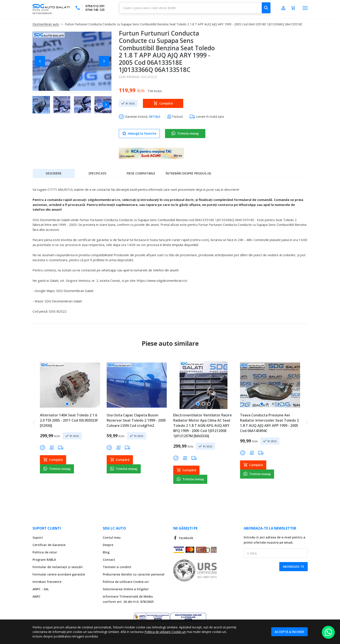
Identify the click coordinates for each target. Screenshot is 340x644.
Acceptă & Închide (289, 632)
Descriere (54, 173)
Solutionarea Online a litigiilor (126, 589)
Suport (38, 537)
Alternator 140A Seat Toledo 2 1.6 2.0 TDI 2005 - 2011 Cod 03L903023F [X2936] (69, 420)
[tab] (54, 173)
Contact (109, 560)
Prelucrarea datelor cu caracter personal (134, 574)
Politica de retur (45, 552)
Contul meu (112, 537)
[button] (41, 61)
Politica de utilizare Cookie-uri (126, 582)
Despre (108, 545)
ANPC (37, 596)
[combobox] (195, 8)
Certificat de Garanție (49, 545)
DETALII (155, 117)
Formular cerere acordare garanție (59, 574)
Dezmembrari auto (46, 24)
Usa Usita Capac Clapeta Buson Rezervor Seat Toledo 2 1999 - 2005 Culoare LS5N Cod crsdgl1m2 (136, 420)
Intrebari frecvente (47, 582)
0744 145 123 (95, 10)
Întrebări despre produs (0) (188, 173)
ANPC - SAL (41, 589)
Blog (106, 552)
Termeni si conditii (117, 567)
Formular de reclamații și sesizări (58, 567)
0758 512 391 (95, 6)
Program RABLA (44, 560)
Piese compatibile (141, 173)
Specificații (97, 173)
